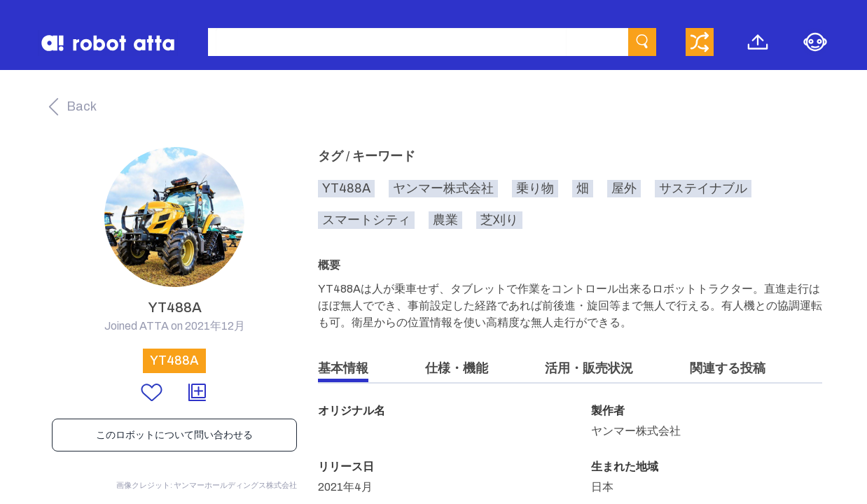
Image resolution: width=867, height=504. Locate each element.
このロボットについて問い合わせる (174, 435)
